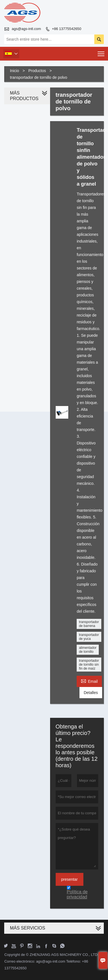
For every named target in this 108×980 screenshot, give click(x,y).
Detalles (91, 693)
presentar (70, 879)
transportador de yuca (89, 637)
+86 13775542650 (66, 29)
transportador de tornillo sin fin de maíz (89, 665)
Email (89, 681)
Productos (37, 71)
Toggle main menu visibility (101, 52)
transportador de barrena (89, 624)
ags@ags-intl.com (26, 29)
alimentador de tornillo (88, 650)
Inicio (14, 71)
